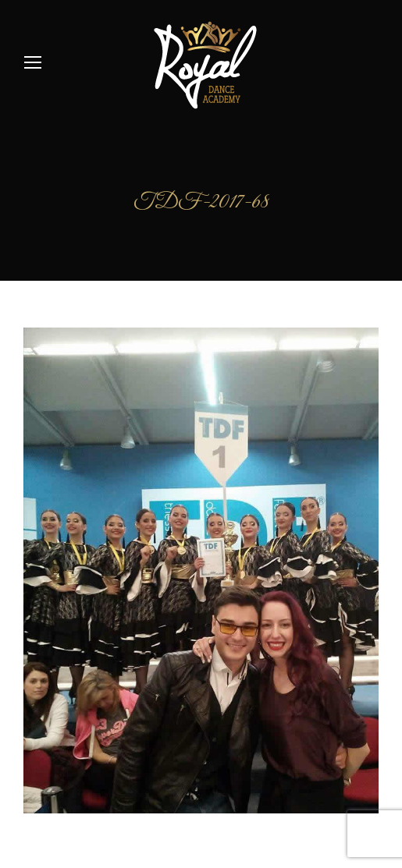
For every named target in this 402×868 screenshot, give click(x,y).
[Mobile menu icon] (33, 62)
